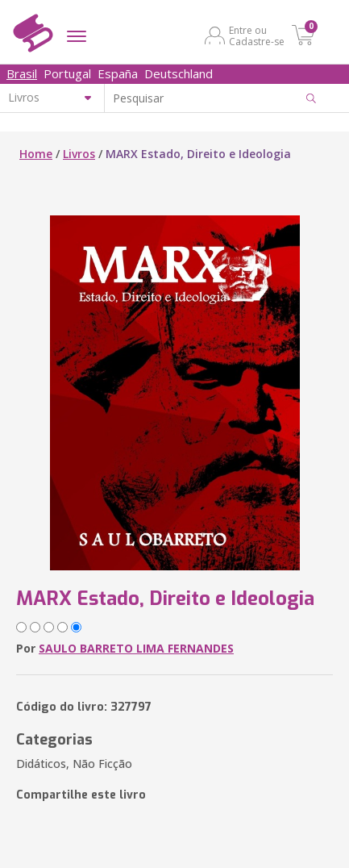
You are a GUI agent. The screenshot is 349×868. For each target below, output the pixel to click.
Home (36, 154)
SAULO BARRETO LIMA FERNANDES (136, 648)
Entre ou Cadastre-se (257, 35)
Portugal (67, 73)
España (118, 73)
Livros (79, 154)
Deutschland (179, 73)
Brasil (22, 73)
